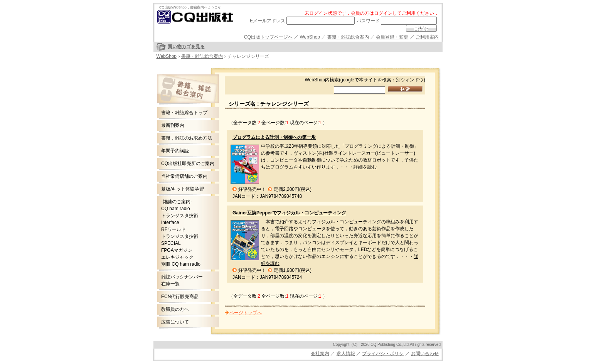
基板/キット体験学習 (183, 189)
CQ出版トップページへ (268, 37)
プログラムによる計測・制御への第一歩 (274, 137)
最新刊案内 (173, 125)
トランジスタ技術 (180, 216)
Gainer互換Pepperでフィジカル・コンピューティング (289, 213)
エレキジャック (177, 257)
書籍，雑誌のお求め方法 (187, 138)
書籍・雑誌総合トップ (184, 113)
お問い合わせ (425, 354)
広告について (175, 322)
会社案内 (320, 354)
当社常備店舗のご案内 (184, 176)
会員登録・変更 (392, 37)
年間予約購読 (175, 151)
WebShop (310, 37)
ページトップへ (246, 313)
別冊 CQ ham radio (181, 264)
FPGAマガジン (177, 250)
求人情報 (346, 354)
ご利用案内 (427, 37)
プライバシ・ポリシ (383, 354)
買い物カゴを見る (186, 47)
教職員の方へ (175, 309)
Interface (170, 222)
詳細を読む (365, 167)
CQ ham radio (176, 209)
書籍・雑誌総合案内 (348, 37)
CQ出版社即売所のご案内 (188, 163)
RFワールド (173, 229)
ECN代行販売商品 (180, 297)
